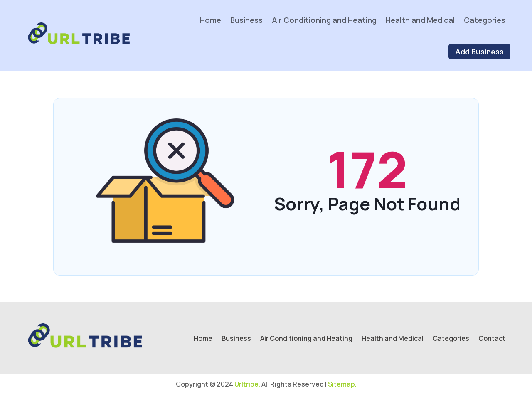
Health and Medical (420, 20)
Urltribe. (247, 384)
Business (246, 20)
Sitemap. (342, 384)
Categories (485, 20)
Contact (492, 339)
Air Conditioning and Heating (324, 20)
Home (211, 20)
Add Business (479, 52)
